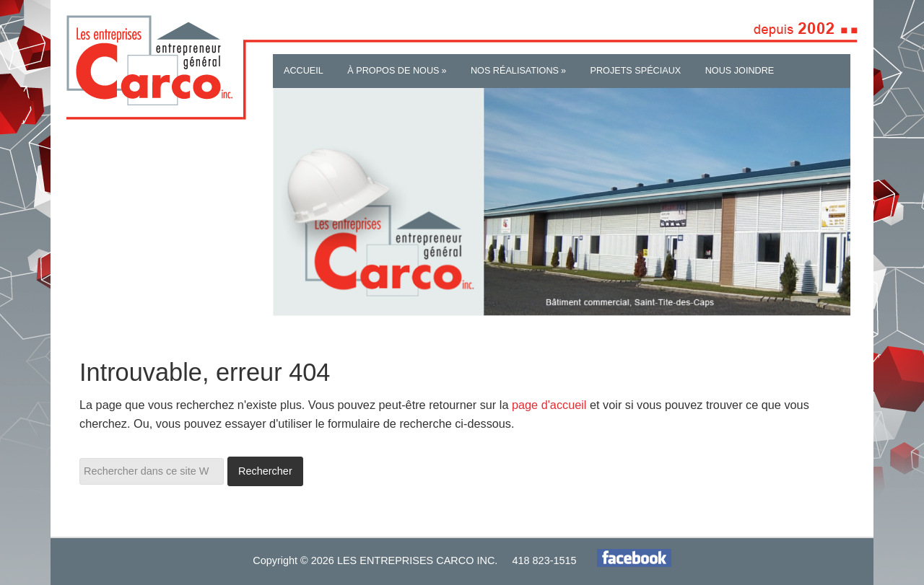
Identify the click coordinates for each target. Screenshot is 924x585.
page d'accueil (549, 405)
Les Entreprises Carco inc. (144, 68)
